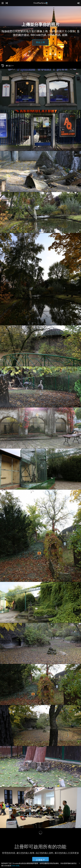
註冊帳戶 (40, 860)
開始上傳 (40, 42)
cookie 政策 (15, 866)
